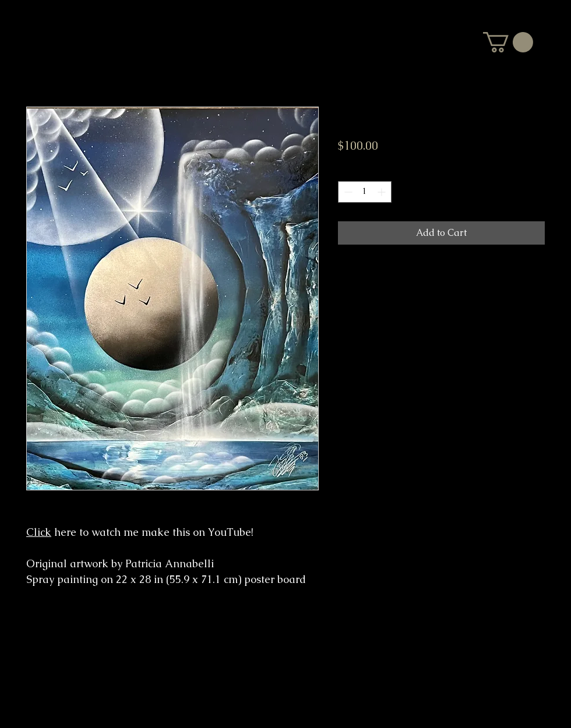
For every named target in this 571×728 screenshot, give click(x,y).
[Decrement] (347, 192)
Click (39, 532)
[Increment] (383, 192)
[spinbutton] (365, 192)
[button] (508, 42)
